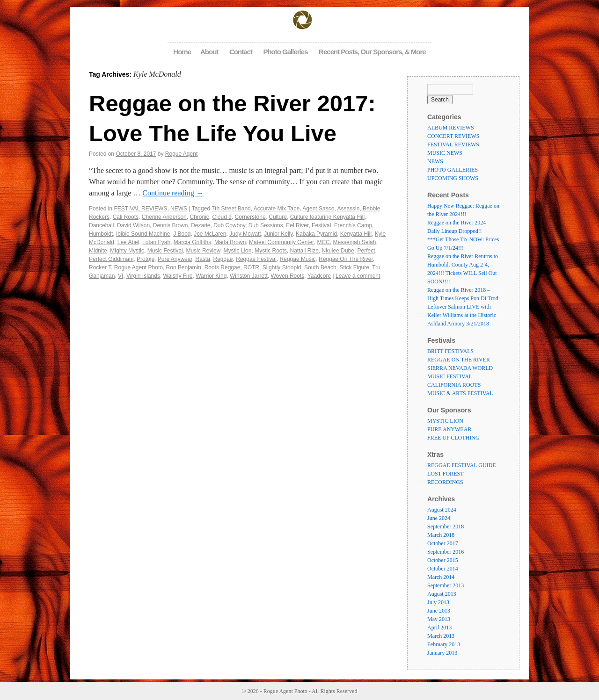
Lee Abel (128, 242)
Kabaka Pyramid (316, 234)
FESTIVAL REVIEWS (140, 209)
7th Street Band (231, 209)
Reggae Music (298, 259)
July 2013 (438, 602)
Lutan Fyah (156, 242)
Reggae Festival (256, 259)
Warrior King (211, 276)
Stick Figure (354, 267)
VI (121, 276)
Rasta (202, 259)
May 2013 (439, 619)
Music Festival (165, 251)
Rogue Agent (181, 154)
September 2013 (446, 585)
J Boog (182, 234)
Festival (321, 225)
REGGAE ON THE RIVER (459, 360)
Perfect (366, 251)
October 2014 (443, 569)
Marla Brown (230, 242)
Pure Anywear (175, 259)
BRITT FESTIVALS (450, 351)
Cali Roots (126, 217)
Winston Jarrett (249, 276)
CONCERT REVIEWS (453, 136)
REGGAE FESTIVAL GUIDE (462, 465)
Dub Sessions (266, 225)
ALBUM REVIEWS (451, 128)
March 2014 (441, 577)
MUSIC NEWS (445, 153)
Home (182, 52)
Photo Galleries (285, 52)
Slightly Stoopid (282, 267)
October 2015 (443, 560)
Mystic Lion (237, 251)
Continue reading (173, 193)
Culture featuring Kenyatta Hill (327, 217)
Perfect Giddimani (111, 259)
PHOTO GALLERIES (453, 170)
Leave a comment (358, 276)
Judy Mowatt (245, 234)
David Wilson (133, 225)
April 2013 (439, 628)
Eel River (297, 225)
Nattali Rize (304, 251)
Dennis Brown (171, 225)
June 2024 (439, 518)
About (209, 52)
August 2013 (442, 594)
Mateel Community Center (281, 242)
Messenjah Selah (354, 242)
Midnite (98, 251)
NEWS (179, 209)
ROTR (251, 267)
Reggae (223, 259)
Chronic (199, 217)
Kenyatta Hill (356, 234)
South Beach (320, 267)
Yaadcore (319, 276)
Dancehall (101, 225)
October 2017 (443, 543)
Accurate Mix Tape (277, 209)
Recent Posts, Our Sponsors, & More (372, 52)
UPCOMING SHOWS (453, 178)
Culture (278, 217)
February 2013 (444, 644)
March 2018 (441, 535)
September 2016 (446, 552)
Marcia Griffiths (192, 242)
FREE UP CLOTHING (453, 438)
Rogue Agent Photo (139, 267)
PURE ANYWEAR (449, 429)
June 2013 (439, 611)
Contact (241, 52)
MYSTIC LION (445, 421)
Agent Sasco (318, 209)
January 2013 (442, 653)
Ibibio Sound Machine (143, 234)
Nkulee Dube (338, 251)
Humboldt (101, 234)
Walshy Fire (178, 276)
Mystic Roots (271, 251)
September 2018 (446, 527)
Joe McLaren (210, 234)
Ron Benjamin (184, 267)
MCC (323, 242)
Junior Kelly (278, 234)
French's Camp (353, 225)
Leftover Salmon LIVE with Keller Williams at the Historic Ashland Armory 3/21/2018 (462, 315)
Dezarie (201, 225)
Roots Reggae (223, 267)
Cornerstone (250, 217)
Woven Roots (287, 276)
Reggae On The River (346, 259)
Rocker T (100, 267)
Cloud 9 (222, 217)
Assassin (348, 209)
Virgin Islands (143, 276)
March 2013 (441, 636)
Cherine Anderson (164, 217)
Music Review (203, 251)
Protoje (146, 259)
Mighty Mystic (127, 251)
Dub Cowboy (229, 225)
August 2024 (442, 510)
